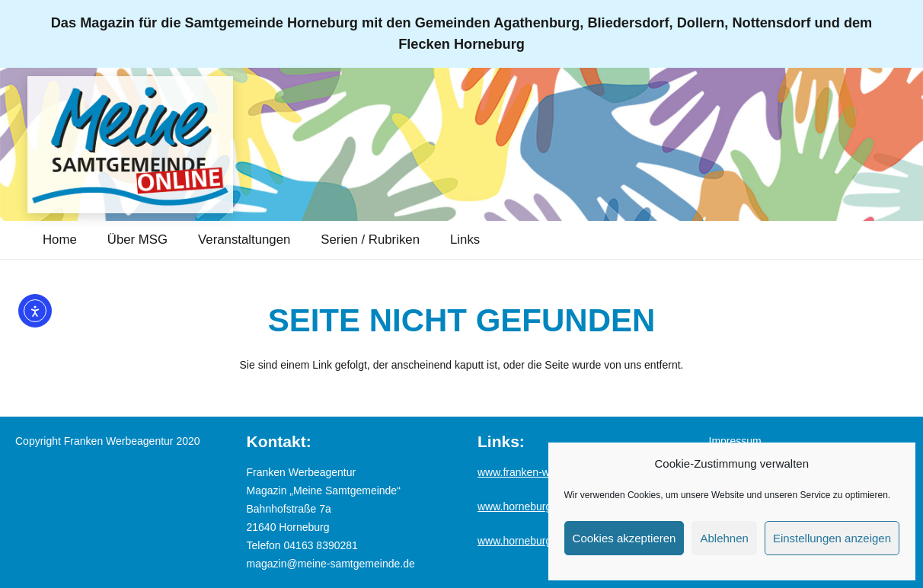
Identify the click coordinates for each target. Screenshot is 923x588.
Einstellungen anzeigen (832, 538)
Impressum (735, 441)
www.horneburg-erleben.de (541, 541)
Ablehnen (724, 538)
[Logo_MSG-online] (130, 145)
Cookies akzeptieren (624, 538)
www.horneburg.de (522, 507)
